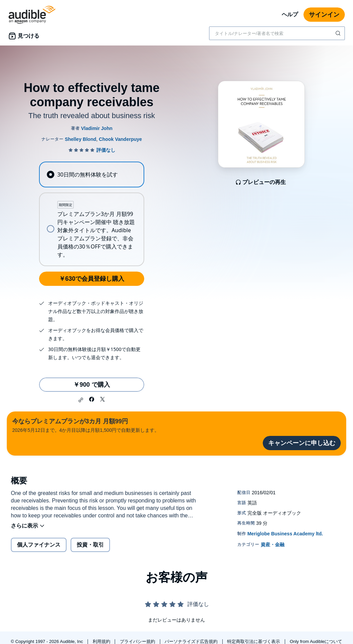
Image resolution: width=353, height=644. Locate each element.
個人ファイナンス (39, 545)
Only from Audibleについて (316, 641)
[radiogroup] (91, 214)
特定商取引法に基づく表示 (254, 641)
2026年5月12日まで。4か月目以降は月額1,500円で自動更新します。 (86, 425)
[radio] (91, 174)
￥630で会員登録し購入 (92, 279)
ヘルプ (290, 14)
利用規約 (102, 641)
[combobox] (277, 33)
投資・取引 (90, 545)
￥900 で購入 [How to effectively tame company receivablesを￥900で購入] (91, 385)
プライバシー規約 (138, 641)
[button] (81, 400)
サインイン (324, 15)
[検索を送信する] (339, 33)
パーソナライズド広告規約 (192, 641)
